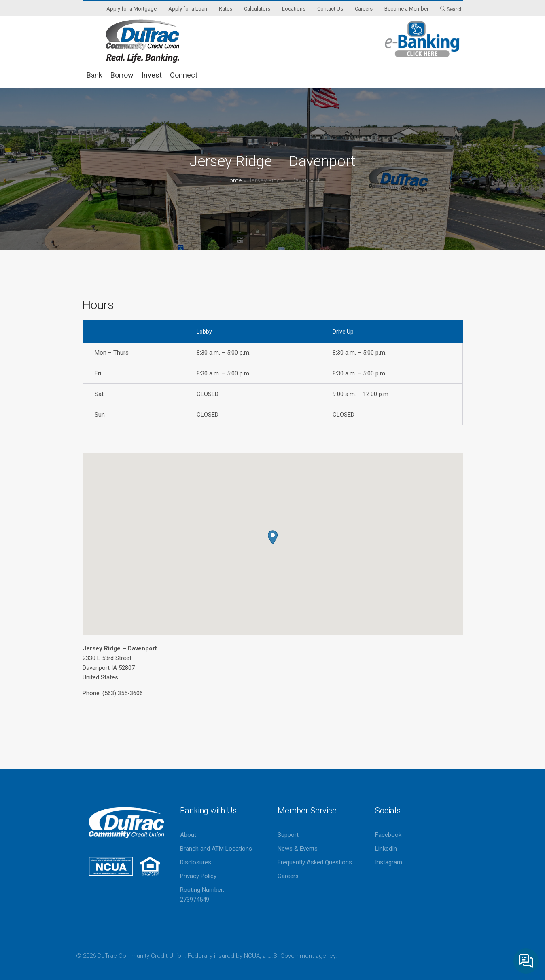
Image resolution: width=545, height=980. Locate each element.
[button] (273, 537)
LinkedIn (386, 849)
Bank (94, 75)
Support (288, 835)
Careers (288, 876)
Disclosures (196, 862)
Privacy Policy (198, 876)
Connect (184, 75)
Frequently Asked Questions (315, 862)
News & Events (298, 849)
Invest (152, 75)
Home (234, 180)
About (188, 835)
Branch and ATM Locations (216, 849)
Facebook (388, 835)
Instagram (389, 862)
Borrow (122, 75)
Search (455, 9)
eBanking (422, 39)
